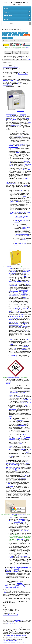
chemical (14, 272)
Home (6, 8)
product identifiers (26, 408)
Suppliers (10, 38)
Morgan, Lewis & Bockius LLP (10, 67)
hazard (29, 122)
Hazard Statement (11, 114)
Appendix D (28, 164)
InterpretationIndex (17, 53)
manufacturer (13, 409)
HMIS (16, 244)
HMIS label (27, 390)
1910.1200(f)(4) (22, 326)
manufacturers (14, 201)
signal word (26, 227)
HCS (25, 276)
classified (22, 115)
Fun (10, 35)
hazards (12, 203)
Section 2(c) (18, 308)
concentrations (12, 121)
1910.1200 (28, 60)
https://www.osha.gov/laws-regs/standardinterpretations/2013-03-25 (13, 641)
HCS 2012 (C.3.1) (26, 400)
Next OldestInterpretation (25, 53)
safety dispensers (20, 111)
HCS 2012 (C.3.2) (26, 402)
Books (15, 33)
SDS (28, 270)
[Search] (30, 23)
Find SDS (5, 35)
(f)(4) (27, 340)
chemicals (9, 115)
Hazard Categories (23, 221)
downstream (20, 188)
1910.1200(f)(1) (14, 393)
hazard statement (20, 160)
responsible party (16, 125)
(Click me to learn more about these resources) (14, 41)
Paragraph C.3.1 (24, 144)
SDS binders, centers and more (13, 267)
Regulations (27, 35)
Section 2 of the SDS (24, 170)
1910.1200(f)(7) (23, 478)
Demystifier (21, 33)
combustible (6, 85)
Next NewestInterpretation (8, 53)
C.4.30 (23, 393)
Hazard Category (23, 216)
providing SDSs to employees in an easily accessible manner (17, 587)
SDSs (12, 166)
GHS (16, 221)
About (10, 33)
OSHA (10, 144)
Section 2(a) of (13, 282)
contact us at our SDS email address (16, 635)
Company (18, 12)
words (17, 556)
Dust (28, 58)
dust (10, 85)
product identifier (22, 426)
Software (4, 38)
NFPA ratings (24, 244)
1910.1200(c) (10, 486)
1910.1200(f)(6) (10, 463)
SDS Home (5, 33)
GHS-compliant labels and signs (13, 377)
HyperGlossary (15, 35)
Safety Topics (18, 16)
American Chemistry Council (10, 81)
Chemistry (18, 19)
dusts (14, 117)
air (19, 121)
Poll (21, 35)
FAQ (26, 33)
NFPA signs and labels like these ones (18, 515)
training (21, 584)
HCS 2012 (20, 83)
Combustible (24, 58)
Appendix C (12, 146)
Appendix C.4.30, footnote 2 (17, 317)
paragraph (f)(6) (19, 539)
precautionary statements (21, 234)
